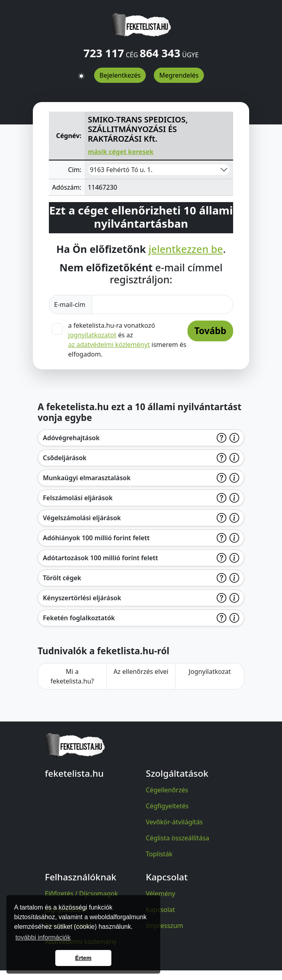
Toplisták (159, 854)
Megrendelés (179, 75)
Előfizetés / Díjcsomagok (82, 894)
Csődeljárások (65, 458)
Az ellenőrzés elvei (141, 671)
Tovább (210, 331)
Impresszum (164, 926)
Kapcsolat (160, 910)
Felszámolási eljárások (78, 498)
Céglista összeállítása (177, 838)
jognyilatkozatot (92, 335)
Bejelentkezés (120, 75)
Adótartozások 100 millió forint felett (101, 558)
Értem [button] (84, 958)
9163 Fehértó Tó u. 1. (121, 170)
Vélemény (161, 894)
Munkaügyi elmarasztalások (87, 478)
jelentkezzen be (186, 249)
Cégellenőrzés (167, 790)
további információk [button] (43, 937)
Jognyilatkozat (210, 671)
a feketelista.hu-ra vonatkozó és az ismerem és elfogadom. (127, 340)
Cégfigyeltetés (167, 806)
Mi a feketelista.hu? (72, 676)
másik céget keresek (121, 152)
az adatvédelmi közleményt (109, 345)
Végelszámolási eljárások (82, 518)
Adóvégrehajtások (71, 438)
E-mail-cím (70, 305)
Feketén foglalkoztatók (79, 618)
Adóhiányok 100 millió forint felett (96, 538)
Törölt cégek (62, 578)
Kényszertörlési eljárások (82, 598)
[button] (81, 72)
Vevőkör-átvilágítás (174, 822)
